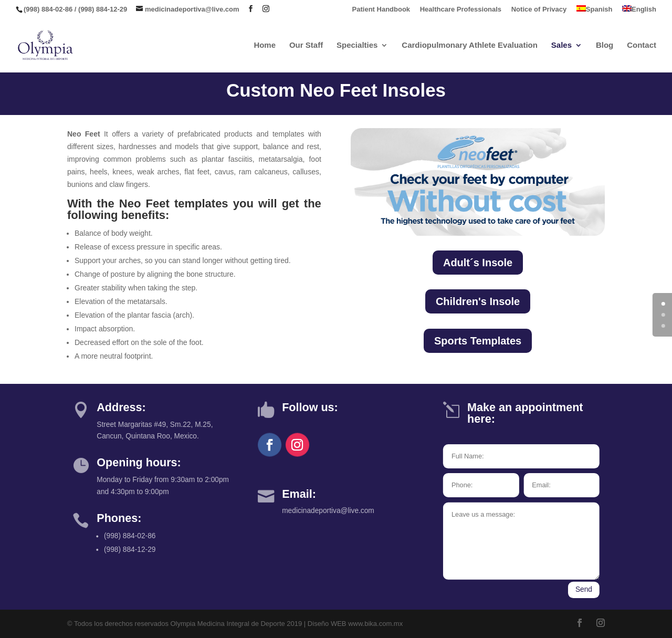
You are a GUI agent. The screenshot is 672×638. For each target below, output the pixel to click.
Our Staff (306, 45)
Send (584, 590)
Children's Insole (478, 301)
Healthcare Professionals (461, 9)
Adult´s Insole (478, 263)
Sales (561, 45)
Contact (642, 45)
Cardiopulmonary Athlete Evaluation (470, 45)
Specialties (357, 45)
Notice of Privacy (539, 9)
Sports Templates (478, 341)
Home (265, 45)
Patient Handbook (381, 9)
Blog (605, 45)
